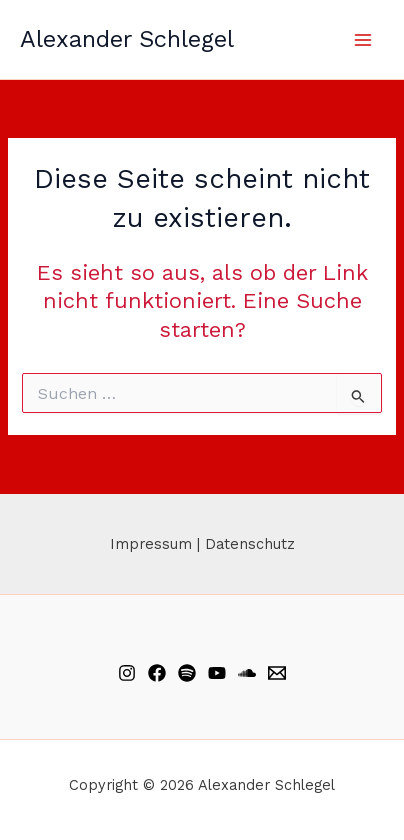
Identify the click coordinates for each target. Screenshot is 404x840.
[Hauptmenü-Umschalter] (363, 40)
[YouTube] (217, 673)
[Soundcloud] (247, 673)
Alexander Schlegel (127, 39)
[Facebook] (157, 673)
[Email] (277, 673)
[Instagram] (127, 673)
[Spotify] (187, 673)
